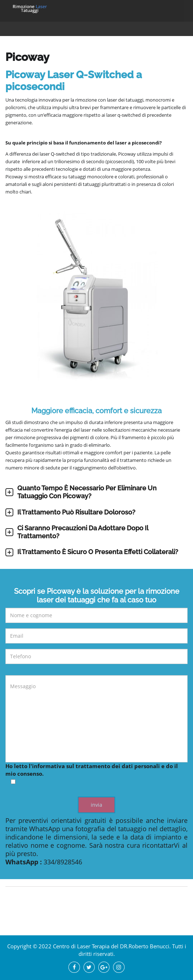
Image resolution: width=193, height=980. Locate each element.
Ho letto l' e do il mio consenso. (96, 774)
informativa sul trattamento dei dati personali (96, 766)
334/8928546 (63, 862)
